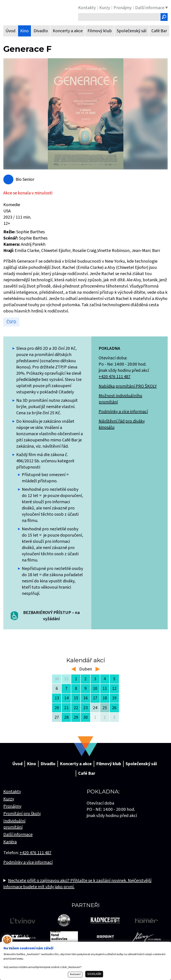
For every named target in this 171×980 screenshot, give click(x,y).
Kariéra (10, 842)
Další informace (18, 835)
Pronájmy (12, 806)
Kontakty (12, 792)
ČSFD (11, 322)
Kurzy (9, 799)
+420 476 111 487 (115, 377)
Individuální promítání (14, 824)
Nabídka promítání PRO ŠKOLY (128, 386)
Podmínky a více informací (123, 412)
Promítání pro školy (22, 814)
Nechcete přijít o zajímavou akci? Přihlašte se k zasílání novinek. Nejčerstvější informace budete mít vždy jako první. (77, 884)
